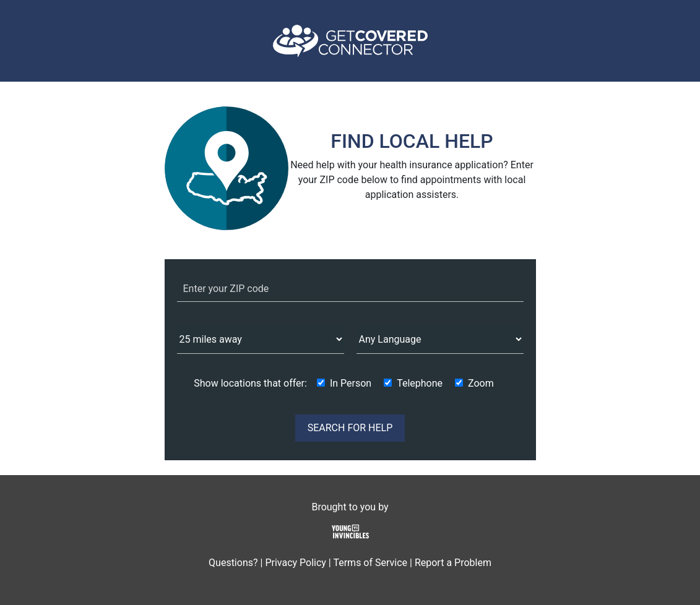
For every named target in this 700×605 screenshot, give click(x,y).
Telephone (420, 383)
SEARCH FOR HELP (350, 428)
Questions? (233, 563)
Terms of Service (370, 563)
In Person (351, 383)
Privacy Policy (296, 563)
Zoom (481, 383)
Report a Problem (453, 563)
